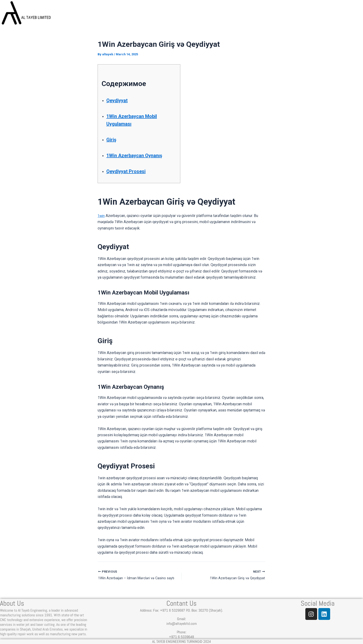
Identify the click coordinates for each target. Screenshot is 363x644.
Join (352, 15)
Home (181, 15)
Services (251, 15)
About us (214, 15)
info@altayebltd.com (182, 624)
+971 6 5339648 (181, 637)
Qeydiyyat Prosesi (130, 171)
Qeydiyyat (119, 100)
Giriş (112, 139)
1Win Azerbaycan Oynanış (140, 155)
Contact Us (318, 15)
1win (102, 216)
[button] (251, 15)
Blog (285, 15)
